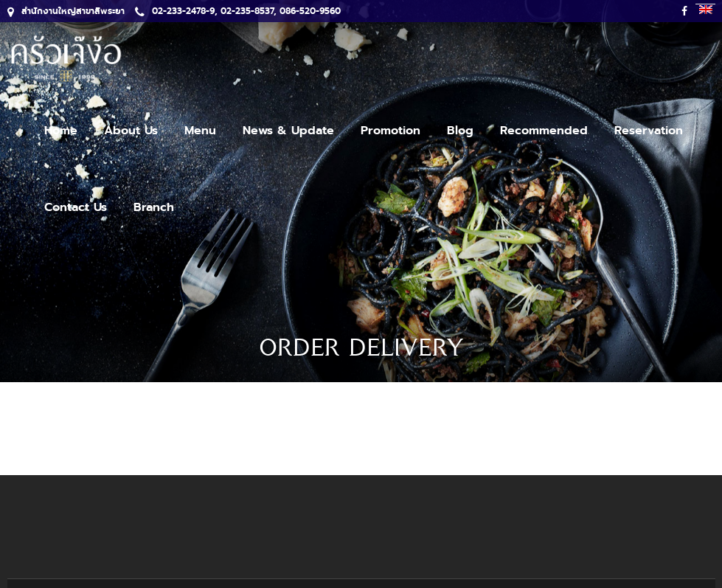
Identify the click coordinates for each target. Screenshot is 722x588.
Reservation (649, 131)
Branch (154, 207)
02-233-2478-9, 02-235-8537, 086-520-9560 (238, 11)
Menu (200, 131)
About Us (131, 131)
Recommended (544, 131)
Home (61, 131)
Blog (460, 131)
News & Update (288, 131)
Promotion (390, 131)
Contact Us (76, 207)
